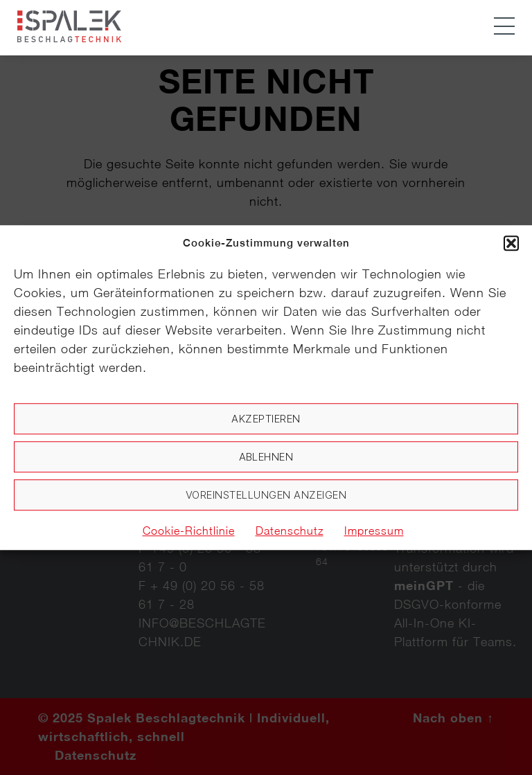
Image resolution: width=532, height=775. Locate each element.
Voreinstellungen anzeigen (266, 495)
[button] (511, 243)
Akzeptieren (266, 419)
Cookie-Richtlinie (189, 531)
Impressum (374, 531)
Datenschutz (290, 531)
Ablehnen (266, 457)
